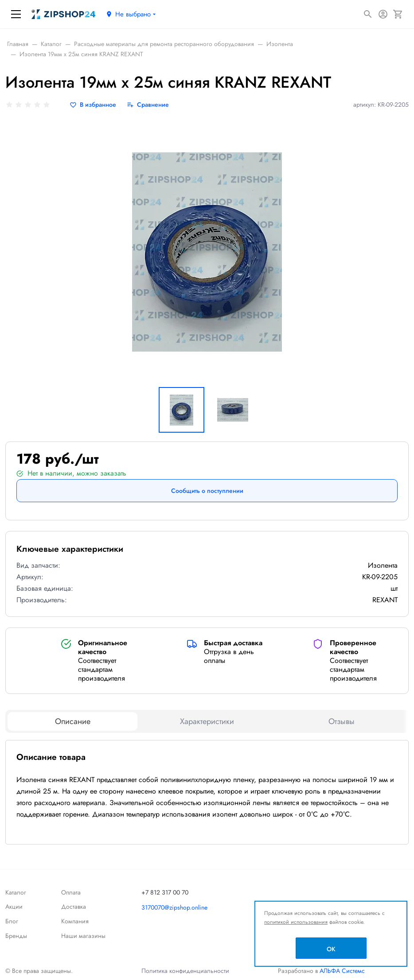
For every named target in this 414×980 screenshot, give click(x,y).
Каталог (16, 892)
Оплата (71, 892)
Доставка (74, 906)
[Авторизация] (383, 14)
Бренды (16, 936)
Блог (12, 921)
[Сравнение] (148, 105)
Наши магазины (83, 936)
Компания (75, 921)
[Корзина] (398, 14)
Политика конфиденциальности (185, 971)
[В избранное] (93, 105)
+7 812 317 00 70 (165, 892)
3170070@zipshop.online (174, 907)
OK (331, 949)
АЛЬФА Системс (341, 971)
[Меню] (16, 14)
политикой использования (296, 922)
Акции (14, 906)
